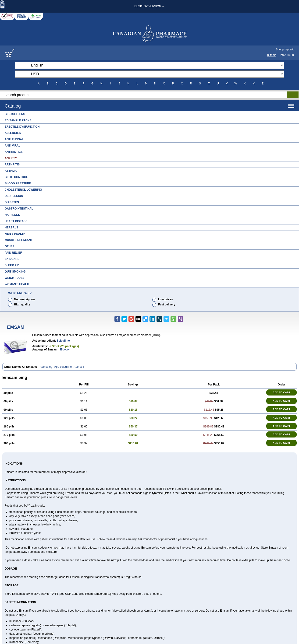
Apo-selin (79, 367)
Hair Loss (12, 215)
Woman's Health (18, 284)
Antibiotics (14, 152)
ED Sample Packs (18, 120)
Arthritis (12, 164)
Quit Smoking (15, 272)
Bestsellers (15, 114)
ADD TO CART (281, 392)
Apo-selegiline (63, 367)
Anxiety (11, 158)
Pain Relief (13, 253)
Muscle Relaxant (19, 240)
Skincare (12, 259)
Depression (14, 196)
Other (10, 246)
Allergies (13, 133)
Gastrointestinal (19, 209)
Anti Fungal (14, 139)
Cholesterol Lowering (23, 190)
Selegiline (63, 341)
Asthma (11, 171)
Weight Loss (14, 278)
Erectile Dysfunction (22, 127)
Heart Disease (16, 221)
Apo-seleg (46, 367)
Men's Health (15, 234)
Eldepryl (65, 350)
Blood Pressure (18, 183)
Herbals (11, 227)
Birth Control (16, 177)
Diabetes (12, 202)
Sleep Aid (12, 265)
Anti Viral (12, 146)
